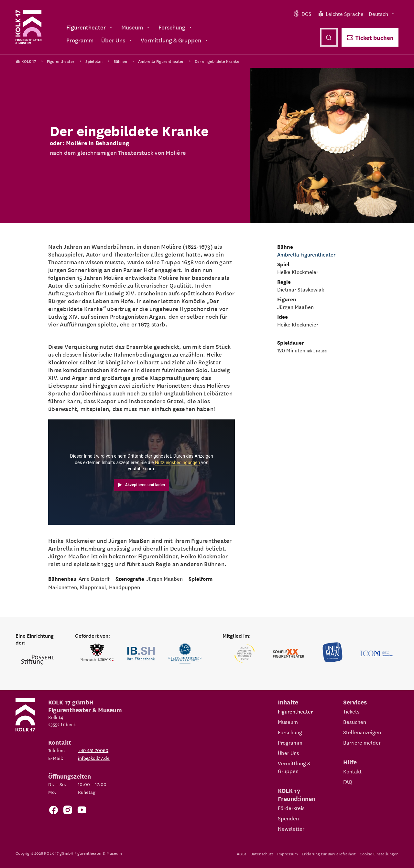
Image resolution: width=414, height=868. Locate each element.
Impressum (288, 854)
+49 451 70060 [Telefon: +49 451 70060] (93, 750)
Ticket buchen (370, 37)
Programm (290, 742)
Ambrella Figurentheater (161, 61)
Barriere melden (362, 742)
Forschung (290, 732)
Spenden (288, 818)
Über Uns (289, 753)
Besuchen (355, 722)
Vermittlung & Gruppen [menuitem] (175, 40)
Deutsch (382, 14)
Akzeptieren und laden (145, 485)
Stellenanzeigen (362, 732)
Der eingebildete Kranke (217, 61)
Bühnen (120, 61)
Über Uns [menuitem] (117, 40)
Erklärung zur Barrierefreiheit (329, 854)
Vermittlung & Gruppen (294, 767)
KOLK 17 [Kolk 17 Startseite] (26, 61)
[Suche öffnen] (329, 37)
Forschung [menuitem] (176, 27)
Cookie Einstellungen (379, 854)
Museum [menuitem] (136, 27)
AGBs (242, 854)
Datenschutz (262, 854)
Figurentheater (61, 61)
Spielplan (94, 61)
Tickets (351, 711)
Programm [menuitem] (80, 40)
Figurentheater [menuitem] (90, 27)
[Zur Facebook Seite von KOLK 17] (53, 811)
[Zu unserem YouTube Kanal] (82, 811)
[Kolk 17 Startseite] (29, 27)
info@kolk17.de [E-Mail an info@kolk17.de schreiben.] (94, 758)
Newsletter (291, 828)
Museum (288, 722)
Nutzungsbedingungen (177, 463)
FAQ (348, 782)
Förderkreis (291, 808)
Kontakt (352, 771)
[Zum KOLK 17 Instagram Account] (68, 811)
